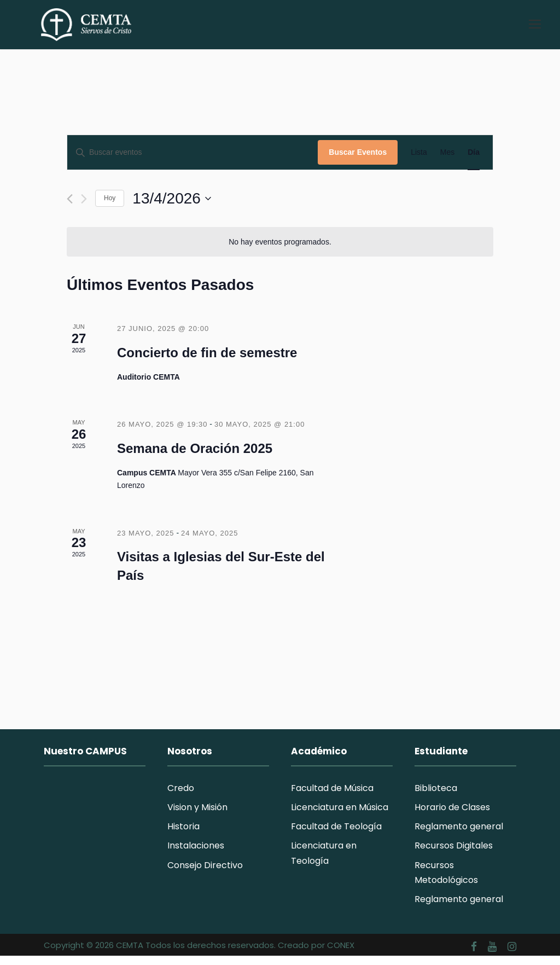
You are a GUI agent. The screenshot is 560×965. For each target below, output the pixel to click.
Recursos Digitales (454, 855)
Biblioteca (436, 797)
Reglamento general (459, 836)
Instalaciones (196, 855)
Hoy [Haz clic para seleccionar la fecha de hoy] (110, 207)
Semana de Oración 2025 (195, 458)
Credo (181, 797)
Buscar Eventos (358, 161)
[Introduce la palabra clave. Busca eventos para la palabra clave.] (192, 162)
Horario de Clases (452, 816)
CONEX (341, 954)
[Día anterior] (70, 208)
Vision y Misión (197, 816)
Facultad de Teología (336, 836)
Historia (183, 836)
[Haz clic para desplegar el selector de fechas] (172, 207)
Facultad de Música (332, 797)
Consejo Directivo (205, 874)
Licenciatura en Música (340, 816)
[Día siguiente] (84, 208)
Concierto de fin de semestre (207, 361)
